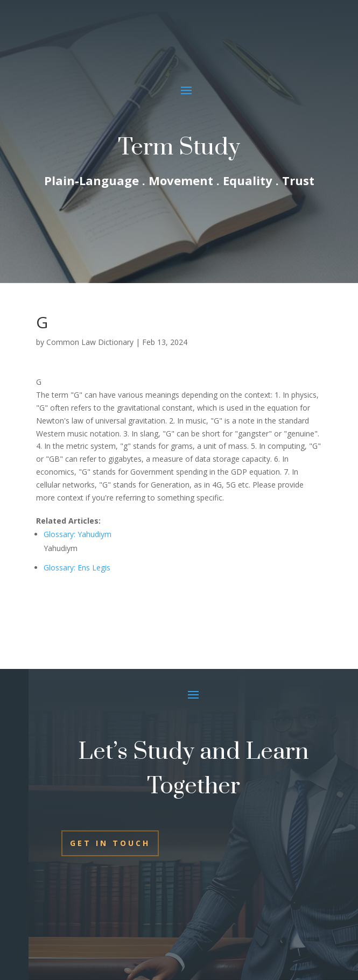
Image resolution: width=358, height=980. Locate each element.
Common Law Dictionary (90, 342)
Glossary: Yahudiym (78, 534)
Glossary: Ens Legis (77, 567)
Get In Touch (110, 843)
